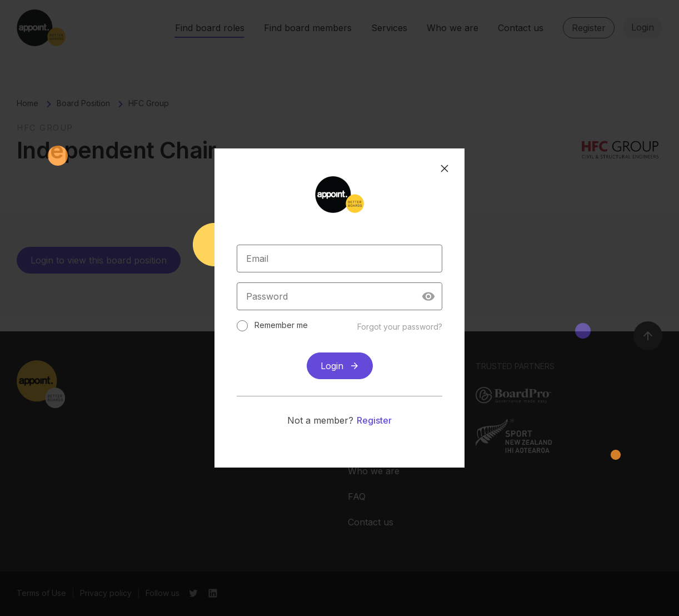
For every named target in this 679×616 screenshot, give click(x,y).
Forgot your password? (391, 323)
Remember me (290, 322)
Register (374, 417)
